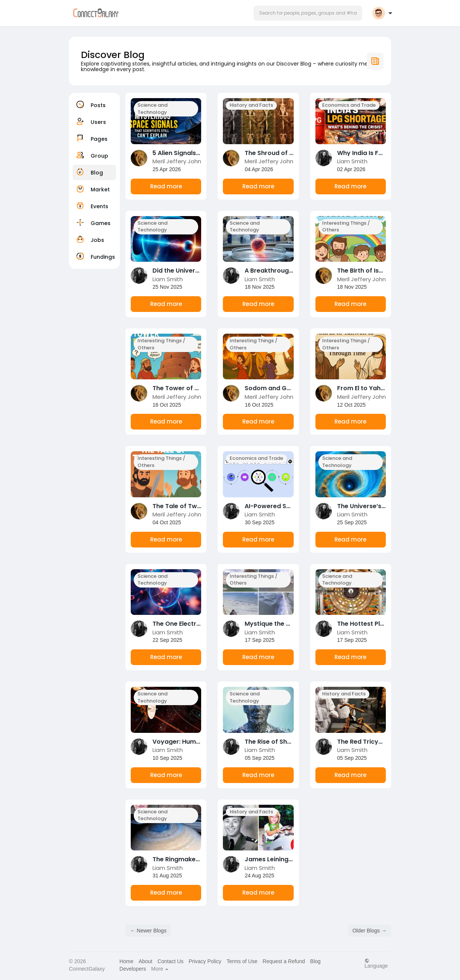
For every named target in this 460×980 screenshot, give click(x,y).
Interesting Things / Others (346, 227)
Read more (166, 186)
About (146, 961)
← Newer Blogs (148, 931)
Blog (315, 961)
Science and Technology (152, 109)
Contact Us (171, 961)
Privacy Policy (205, 961)
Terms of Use (242, 961)
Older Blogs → (370, 931)
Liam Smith (352, 161)
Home (126, 961)
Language (376, 963)
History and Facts (251, 105)
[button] (308, 13)
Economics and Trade (349, 105)
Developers (133, 969)
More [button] (160, 969)
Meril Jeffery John (177, 161)
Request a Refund (284, 961)
